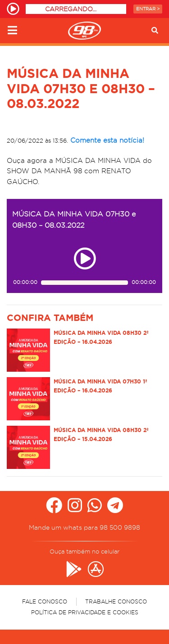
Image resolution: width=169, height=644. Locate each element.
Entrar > (148, 9)
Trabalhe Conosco (116, 601)
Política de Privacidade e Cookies (85, 612)
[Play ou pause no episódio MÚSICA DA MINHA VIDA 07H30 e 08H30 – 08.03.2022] (85, 259)
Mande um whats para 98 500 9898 (84, 527)
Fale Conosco (45, 601)
